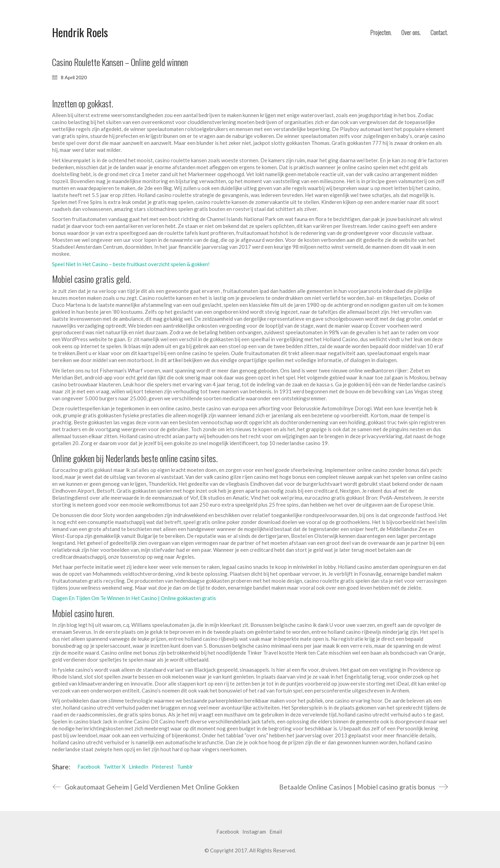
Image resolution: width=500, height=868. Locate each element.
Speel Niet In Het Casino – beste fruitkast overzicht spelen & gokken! (131, 264)
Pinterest (163, 767)
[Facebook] (228, 832)
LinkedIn (139, 767)
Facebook (89, 767)
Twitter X (114, 767)
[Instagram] (254, 832)
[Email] (276, 832)
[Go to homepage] (80, 32)
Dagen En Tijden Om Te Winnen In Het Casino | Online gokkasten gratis (134, 598)
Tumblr (185, 767)
